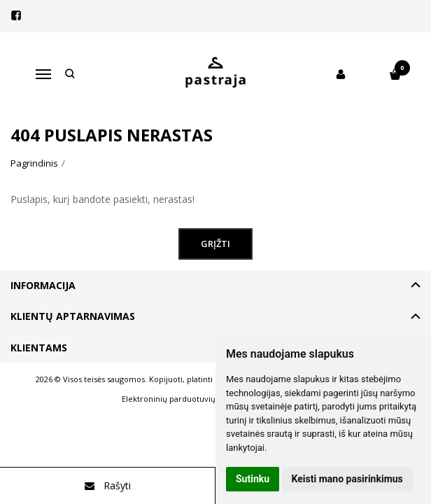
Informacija (43, 285)
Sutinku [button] (253, 479)
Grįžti (215, 244)
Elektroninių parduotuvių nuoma (183, 399)
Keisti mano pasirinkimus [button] (347, 479)
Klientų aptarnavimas (73, 316)
